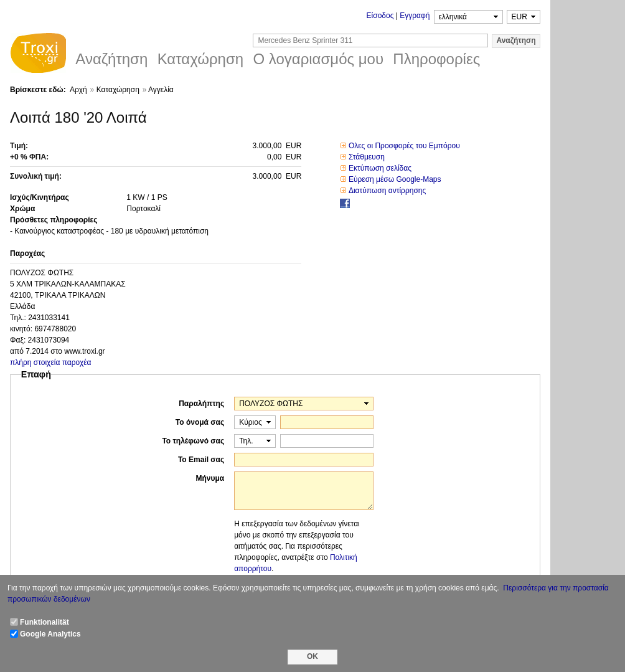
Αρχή (78, 90)
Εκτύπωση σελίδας (380, 168)
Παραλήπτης (201, 404)
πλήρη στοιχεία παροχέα (51, 362)
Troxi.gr (38, 55)
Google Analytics (50, 634)
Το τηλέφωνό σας (193, 441)
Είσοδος (380, 16)
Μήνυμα (210, 478)
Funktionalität (45, 622)
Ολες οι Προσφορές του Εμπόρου (404, 146)
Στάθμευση (367, 157)
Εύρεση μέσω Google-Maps (395, 179)
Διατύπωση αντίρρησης (387, 191)
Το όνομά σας (200, 422)
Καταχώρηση (118, 90)
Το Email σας (201, 460)
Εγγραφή (415, 16)
